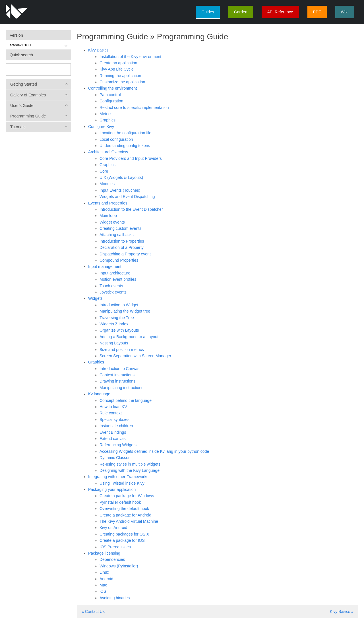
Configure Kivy (101, 127)
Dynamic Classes (115, 458)
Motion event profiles (118, 279)
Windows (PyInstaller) (119, 566)
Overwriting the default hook (124, 509)
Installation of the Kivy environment (130, 57)
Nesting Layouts (114, 343)
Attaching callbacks (117, 235)
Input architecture (115, 273)
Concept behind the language (126, 400)
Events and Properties (108, 203)
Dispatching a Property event (125, 254)
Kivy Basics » (342, 611)
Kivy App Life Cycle (117, 69)
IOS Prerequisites (115, 547)
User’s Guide (22, 106)
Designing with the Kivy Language (130, 470)
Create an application (118, 63)
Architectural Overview (108, 152)
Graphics (107, 120)
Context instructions (117, 375)
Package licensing (104, 553)
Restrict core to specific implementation (134, 108)
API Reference (280, 12)
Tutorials (18, 127)
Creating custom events (120, 228)
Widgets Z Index (114, 324)
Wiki (345, 12)
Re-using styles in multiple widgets (130, 464)
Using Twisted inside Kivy (122, 483)
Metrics (106, 114)
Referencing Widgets (118, 445)
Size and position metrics (122, 350)
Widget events (112, 222)
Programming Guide (28, 116)
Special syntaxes (114, 420)
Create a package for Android (125, 515)
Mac (103, 585)
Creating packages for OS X (124, 534)
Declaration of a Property (122, 247)
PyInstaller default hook (120, 502)
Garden (241, 12)
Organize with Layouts (119, 330)
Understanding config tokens (125, 146)
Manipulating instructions (121, 388)
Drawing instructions (117, 381)
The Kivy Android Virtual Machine (129, 521)
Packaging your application (112, 489)
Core (104, 171)
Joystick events (113, 292)
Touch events (111, 286)
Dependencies (112, 559)
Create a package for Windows (127, 496)
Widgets (95, 298)
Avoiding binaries (115, 598)
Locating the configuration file (125, 133)
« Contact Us (93, 611)
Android (106, 579)
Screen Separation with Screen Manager (135, 356)
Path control (110, 95)
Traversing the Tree (117, 318)
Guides (208, 12)
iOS (103, 591)
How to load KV (113, 407)
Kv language (99, 394)
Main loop (108, 216)
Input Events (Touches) (120, 190)
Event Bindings (113, 432)
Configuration (111, 101)
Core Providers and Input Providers (131, 158)
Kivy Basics (98, 50)
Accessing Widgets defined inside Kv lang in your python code (154, 451)
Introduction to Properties (122, 241)
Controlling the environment (112, 88)
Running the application (120, 76)
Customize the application (122, 82)
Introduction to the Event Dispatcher (131, 209)
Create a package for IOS (122, 540)
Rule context (111, 413)
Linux (104, 572)
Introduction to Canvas (119, 369)
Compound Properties (119, 260)
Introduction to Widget (119, 305)
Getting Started (24, 84)
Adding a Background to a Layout (129, 337)
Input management (105, 266)
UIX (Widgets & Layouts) (121, 177)
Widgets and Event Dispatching (127, 197)
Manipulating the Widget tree (125, 311)
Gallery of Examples (28, 95)
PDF (317, 12)
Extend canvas (113, 439)
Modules (107, 184)
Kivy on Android (113, 528)
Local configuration (116, 139)
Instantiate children (116, 426)
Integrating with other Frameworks (118, 477)
